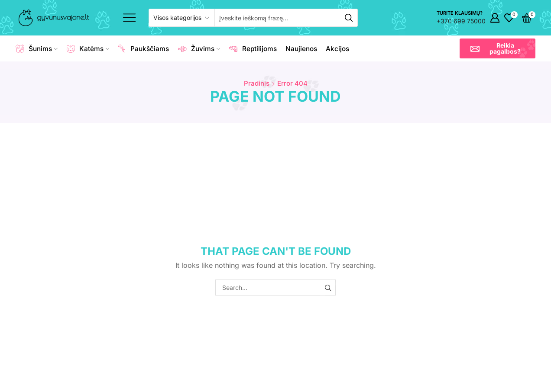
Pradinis (257, 83)
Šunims (37, 49)
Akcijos (337, 49)
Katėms (88, 49)
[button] (498, 48)
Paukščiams (143, 49)
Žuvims (199, 49)
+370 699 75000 (461, 21)
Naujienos (301, 49)
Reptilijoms (253, 49)
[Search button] (349, 18)
